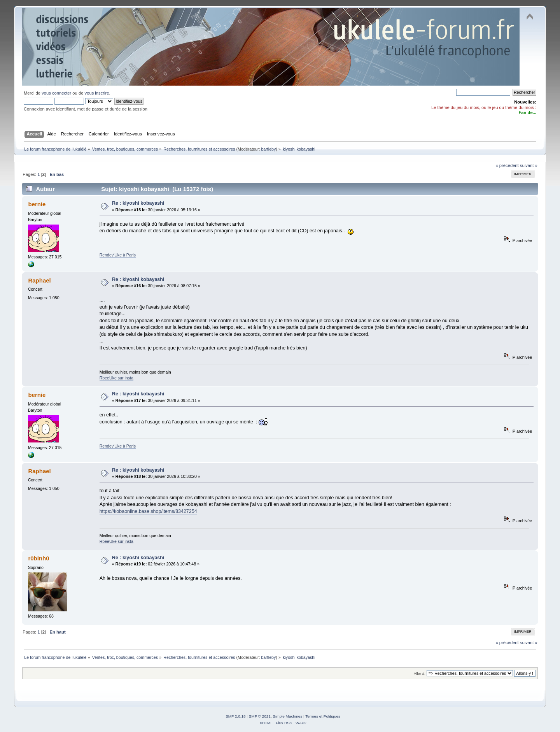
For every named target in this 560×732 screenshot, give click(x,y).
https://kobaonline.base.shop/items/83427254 (148, 511)
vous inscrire (97, 93)
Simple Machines (287, 716)
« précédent (507, 165)
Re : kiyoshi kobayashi (138, 203)
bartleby (268, 149)
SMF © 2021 (260, 716)
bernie (37, 204)
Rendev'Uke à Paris (118, 255)
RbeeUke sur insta (116, 378)
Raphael (39, 280)
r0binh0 (38, 558)
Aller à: (420, 673)
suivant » (529, 165)
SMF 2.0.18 (236, 716)
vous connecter (56, 93)
